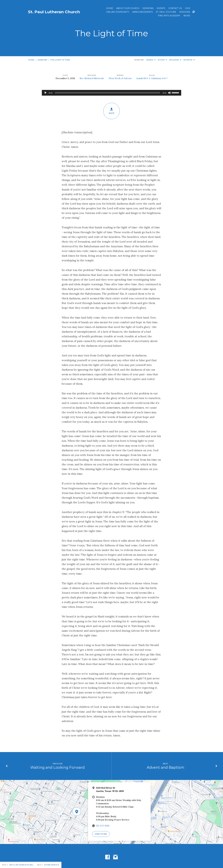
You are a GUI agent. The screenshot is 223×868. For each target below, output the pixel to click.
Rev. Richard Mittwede (92, 78)
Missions (185, 12)
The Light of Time (60, 60)
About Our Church (128, 8)
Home (110, 8)
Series (151, 60)
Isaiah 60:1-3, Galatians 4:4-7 (152, 78)
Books (162, 60)
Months (189, 60)
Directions (101, 834)
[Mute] (170, 93)
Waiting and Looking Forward (57, 767)
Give (188, 8)
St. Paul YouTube (166, 12)
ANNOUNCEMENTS (143, 12)
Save (111, 111)
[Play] (46, 93)
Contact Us (175, 8)
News (187, 16)
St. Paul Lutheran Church (54, 12)
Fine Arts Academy (169, 16)
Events (161, 8)
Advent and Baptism (166, 767)
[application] (111, 93)
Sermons (148, 8)
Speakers (175, 60)
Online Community (118, 12)
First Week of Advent (120, 78)
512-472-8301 (103, 826)
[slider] (108, 93)
